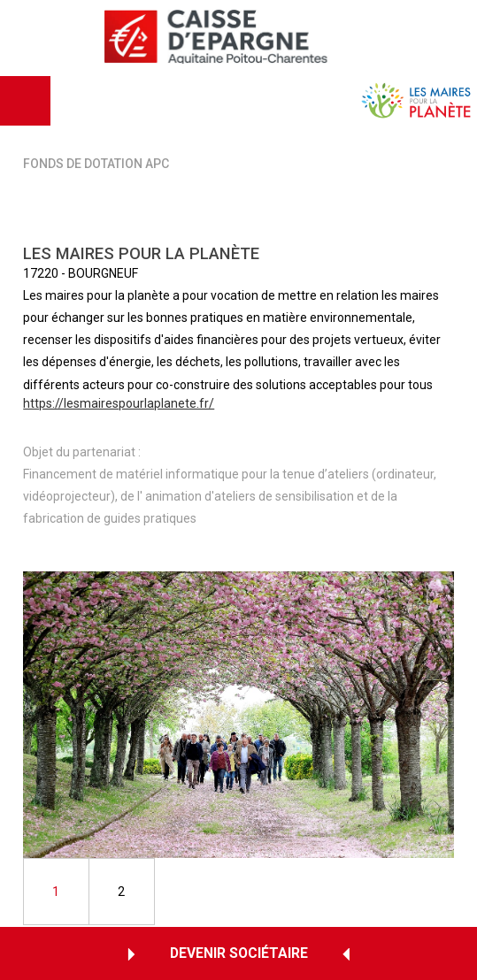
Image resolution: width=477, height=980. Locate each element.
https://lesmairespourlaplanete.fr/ (119, 407)
